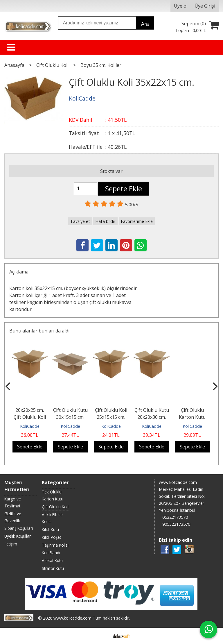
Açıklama (19, 272)
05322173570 (175, 517)
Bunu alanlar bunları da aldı (39, 331)
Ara (145, 24)
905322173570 (176, 524)
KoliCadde (30, 426)
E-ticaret (102, 636)
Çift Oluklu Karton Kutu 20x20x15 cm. (192, 417)
